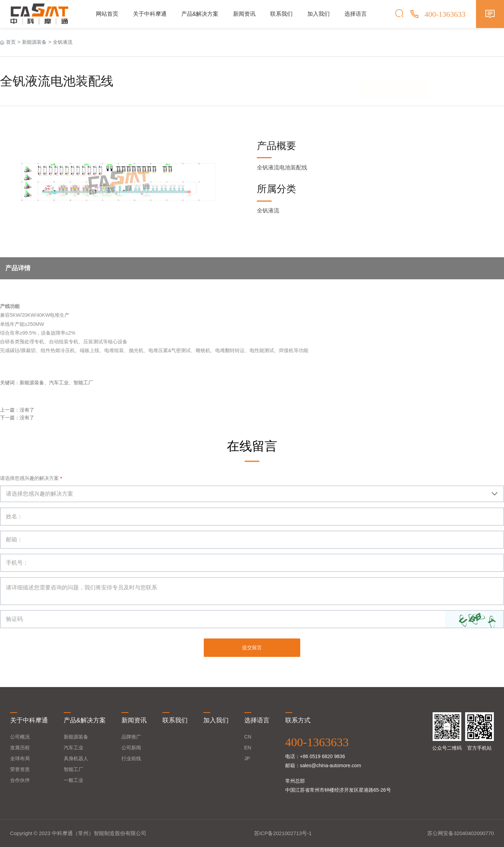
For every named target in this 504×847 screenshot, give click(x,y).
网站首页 (107, 14)
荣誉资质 (20, 769)
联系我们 (281, 14)
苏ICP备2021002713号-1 (283, 832)
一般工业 (73, 780)
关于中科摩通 (150, 14)
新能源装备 (34, 42)
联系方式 (298, 720)
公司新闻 (131, 747)
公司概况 (20, 736)
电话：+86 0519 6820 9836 (315, 756)
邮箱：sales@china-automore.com (323, 765)
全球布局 (20, 758)
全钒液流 (63, 42)
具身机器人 (76, 758)
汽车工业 (73, 747)
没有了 (27, 410)
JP (247, 758)
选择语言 (356, 14)
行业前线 (131, 758)
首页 (11, 42)
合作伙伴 (20, 780)
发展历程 (20, 747)
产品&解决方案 (200, 14)
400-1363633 (317, 742)
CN (248, 736)
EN (248, 747)
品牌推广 (131, 736)
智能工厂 (73, 769)
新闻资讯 (244, 14)
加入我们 (318, 14)
